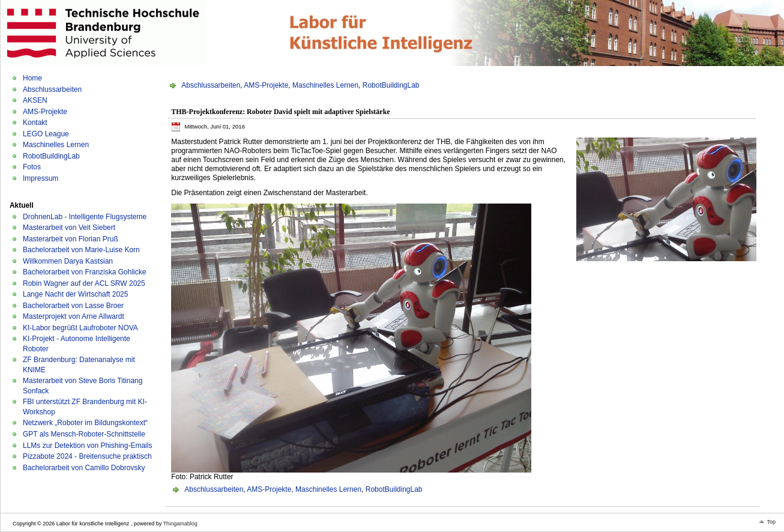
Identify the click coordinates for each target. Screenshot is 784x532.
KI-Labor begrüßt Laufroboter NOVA (80, 328)
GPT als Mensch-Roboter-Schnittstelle (84, 434)
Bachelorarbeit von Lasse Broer (73, 306)
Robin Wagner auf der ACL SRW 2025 (84, 283)
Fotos (32, 167)
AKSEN (35, 100)
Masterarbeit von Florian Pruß (71, 239)
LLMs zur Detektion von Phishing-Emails (87, 446)
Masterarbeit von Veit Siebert (69, 228)
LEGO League (46, 134)
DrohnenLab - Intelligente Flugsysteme (85, 217)
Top (771, 522)
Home (32, 78)
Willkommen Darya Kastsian (68, 261)
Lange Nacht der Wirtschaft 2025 (75, 294)
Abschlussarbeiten (52, 89)
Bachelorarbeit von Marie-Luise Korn (81, 250)
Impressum (41, 178)
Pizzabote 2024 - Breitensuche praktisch (87, 456)
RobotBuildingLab (51, 156)
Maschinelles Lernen (56, 145)
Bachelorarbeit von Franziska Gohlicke (84, 272)
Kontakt (35, 122)
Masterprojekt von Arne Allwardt (74, 316)
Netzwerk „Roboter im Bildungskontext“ (85, 423)
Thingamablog (180, 524)
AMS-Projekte (45, 112)
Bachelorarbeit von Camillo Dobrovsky (84, 468)
